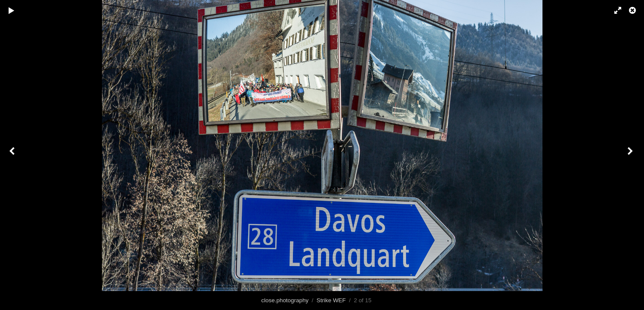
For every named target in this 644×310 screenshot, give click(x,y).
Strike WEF (331, 300)
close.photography (285, 300)
